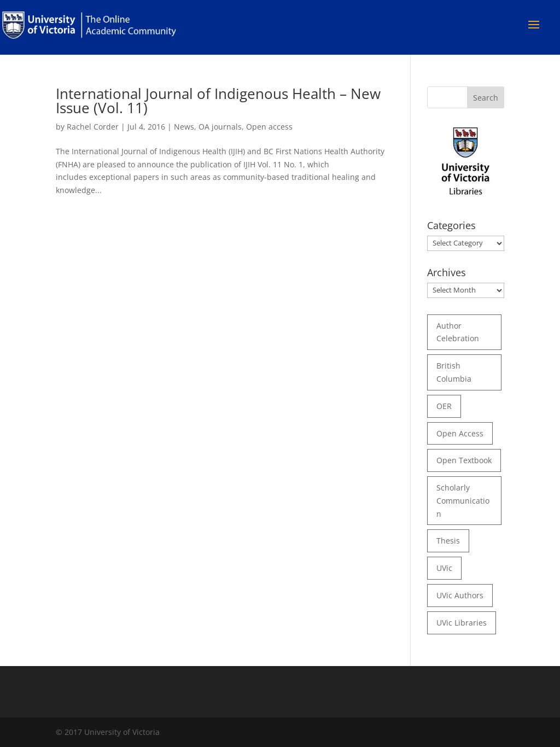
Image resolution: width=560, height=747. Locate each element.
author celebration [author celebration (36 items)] (458, 332)
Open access (269, 127)
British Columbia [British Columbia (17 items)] (454, 372)
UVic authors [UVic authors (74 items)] (460, 595)
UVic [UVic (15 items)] (444, 568)
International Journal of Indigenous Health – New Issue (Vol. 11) (218, 101)
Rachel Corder (93, 127)
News (184, 127)
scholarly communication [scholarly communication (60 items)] (463, 501)
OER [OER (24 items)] (444, 406)
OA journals (220, 127)
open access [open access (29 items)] (460, 433)
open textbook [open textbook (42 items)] (464, 460)
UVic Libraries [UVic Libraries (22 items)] (462, 623)
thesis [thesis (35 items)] (448, 541)
